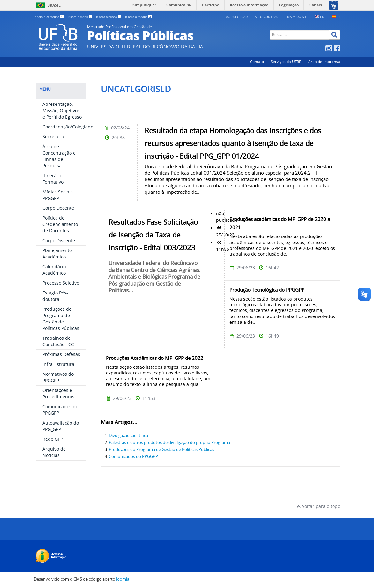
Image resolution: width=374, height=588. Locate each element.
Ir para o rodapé (138, 17)
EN (322, 17)
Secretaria (53, 137)
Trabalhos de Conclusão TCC (58, 341)
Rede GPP (53, 439)
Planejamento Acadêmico (57, 254)
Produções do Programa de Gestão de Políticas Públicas (61, 319)
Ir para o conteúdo (49, 17)
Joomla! (123, 579)
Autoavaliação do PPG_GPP (61, 426)
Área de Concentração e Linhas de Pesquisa (59, 156)
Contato (257, 62)
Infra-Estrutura (58, 364)
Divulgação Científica (128, 436)
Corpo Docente (58, 208)
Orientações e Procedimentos (58, 393)
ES (338, 17)
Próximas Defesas (61, 354)
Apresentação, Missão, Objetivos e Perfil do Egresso (62, 110)
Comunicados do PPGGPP (133, 457)
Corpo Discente (59, 240)
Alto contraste (268, 17)
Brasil (54, 5)
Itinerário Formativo (53, 179)
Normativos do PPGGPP (58, 377)
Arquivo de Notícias (54, 452)
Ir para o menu (80, 17)
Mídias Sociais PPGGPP (58, 195)
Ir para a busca (109, 17)
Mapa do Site (298, 17)
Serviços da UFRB (286, 62)
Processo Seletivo (61, 283)
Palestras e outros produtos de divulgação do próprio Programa (169, 443)
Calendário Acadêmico (54, 270)
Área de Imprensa (324, 62)
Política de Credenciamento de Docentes (60, 224)
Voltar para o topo (318, 506)
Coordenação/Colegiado (68, 127)
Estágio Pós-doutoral (55, 296)
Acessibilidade (238, 17)
